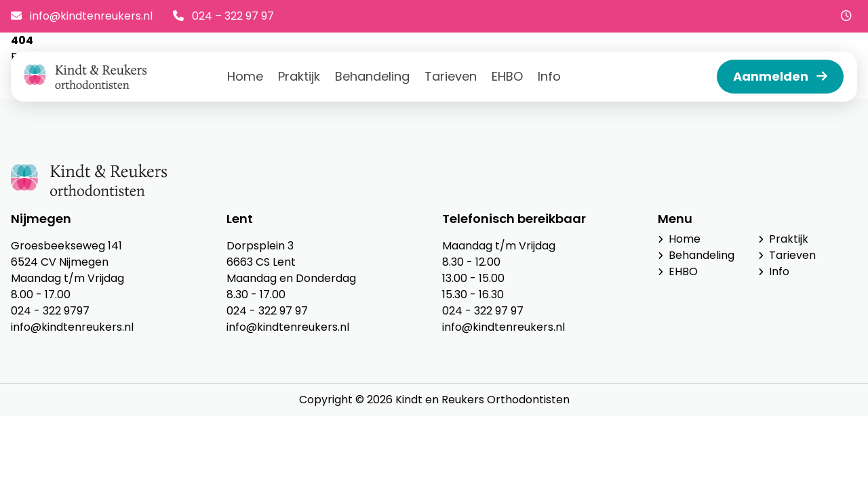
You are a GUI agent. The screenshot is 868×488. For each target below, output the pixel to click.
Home (245, 76)
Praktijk (299, 76)
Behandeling (372, 76)
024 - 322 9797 (50, 311)
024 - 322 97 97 (267, 311)
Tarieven (451, 76)
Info (549, 76)
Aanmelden (780, 76)
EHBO (507, 76)
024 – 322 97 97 (223, 16)
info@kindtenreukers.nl (82, 16)
